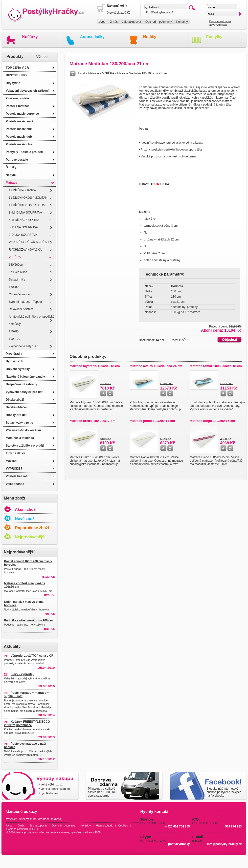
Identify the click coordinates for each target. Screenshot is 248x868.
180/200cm (16, 265)
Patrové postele (17, 160)
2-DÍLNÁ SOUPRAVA (23, 235)
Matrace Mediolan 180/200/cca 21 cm (142, 73)
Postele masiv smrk (20, 121)
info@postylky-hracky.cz (224, 844)
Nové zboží (25, 519)
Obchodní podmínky (159, 22)
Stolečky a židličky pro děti (25, 446)
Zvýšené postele (17, 98)
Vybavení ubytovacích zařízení (27, 91)
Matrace (11, 183)
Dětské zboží (15, 400)
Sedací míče (17, 280)
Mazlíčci (12, 461)
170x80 (14, 331)
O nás (114, 22)
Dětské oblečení (17, 407)
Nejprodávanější (30, 537)
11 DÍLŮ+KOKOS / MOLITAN (28, 198)
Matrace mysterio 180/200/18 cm (95, 366)
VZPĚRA (15, 257)
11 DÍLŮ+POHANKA (23, 190)
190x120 (15, 339)
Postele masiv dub (19, 137)
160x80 (14, 287)
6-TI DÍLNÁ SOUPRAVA (25, 220)
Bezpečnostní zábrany (22, 384)
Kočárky (30, 37)
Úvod (102, 22)
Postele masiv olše (19, 144)
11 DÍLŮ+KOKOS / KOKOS (27, 205)
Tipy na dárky (15, 453)
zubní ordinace (40, 819)
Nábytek (12, 175)
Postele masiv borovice (22, 114)
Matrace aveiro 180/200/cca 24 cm (156, 366)
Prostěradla (14, 354)
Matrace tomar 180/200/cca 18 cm (216, 366)
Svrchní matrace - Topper (26, 302)
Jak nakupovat (131, 22)
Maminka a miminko (20, 438)
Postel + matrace (18, 106)
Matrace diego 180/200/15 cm (213, 421)
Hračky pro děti (17, 415)
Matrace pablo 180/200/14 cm (152, 421)
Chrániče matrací (20, 294)
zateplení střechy (18, 819)
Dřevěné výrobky (18, 369)
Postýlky (214, 37)
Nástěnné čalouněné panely (25, 377)
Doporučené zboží (32, 528)
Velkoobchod (15, 484)
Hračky (150, 37)
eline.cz (90, 832)
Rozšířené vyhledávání (159, 12)
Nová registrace (218, 25)
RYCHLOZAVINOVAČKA (25, 250)
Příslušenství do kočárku (23, 430)
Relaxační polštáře (21, 309)
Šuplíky (11, 167)
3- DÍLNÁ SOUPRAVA (23, 227)
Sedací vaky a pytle (20, 423)
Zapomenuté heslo (220, 21)
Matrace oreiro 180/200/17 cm (93, 421)
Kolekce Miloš (18, 272)
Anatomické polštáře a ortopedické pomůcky (32, 320)
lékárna (56, 819)
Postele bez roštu (18, 476)
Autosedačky (92, 37)
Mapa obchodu (104, 825)
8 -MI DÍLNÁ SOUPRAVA (25, 213)
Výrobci (42, 57)
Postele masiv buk (19, 129)
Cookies (123, 825)
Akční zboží (26, 510)
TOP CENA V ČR (17, 68)
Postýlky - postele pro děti (24, 152)
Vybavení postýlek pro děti (25, 392)
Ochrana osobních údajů (21, 829)
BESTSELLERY (17, 75)
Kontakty (182, 22)
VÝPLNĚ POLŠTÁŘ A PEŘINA (29, 242)
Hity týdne (13, 83)
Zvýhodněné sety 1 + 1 (24, 346)
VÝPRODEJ (14, 469)
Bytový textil (15, 361)
